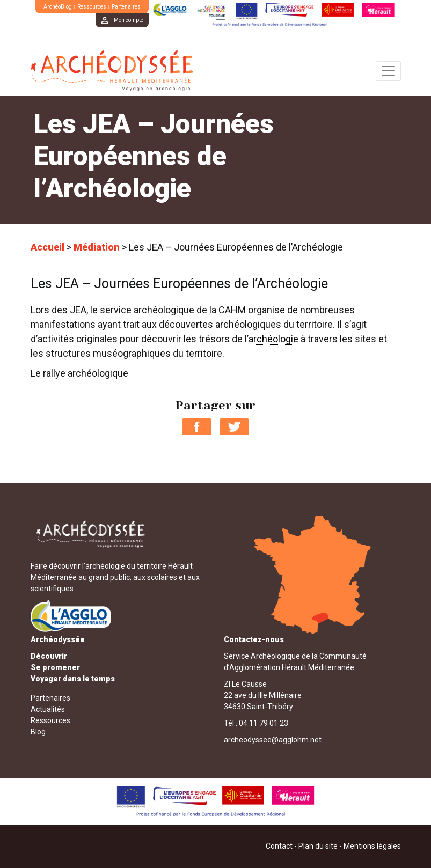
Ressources (92, 7)
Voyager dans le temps (73, 679)
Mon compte (129, 20)
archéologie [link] (273, 339)
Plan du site (318, 846)
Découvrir (49, 656)
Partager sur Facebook (197, 427)
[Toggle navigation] (388, 71)
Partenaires (126, 7)
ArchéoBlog (58, 7)
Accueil (48, 247)
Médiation (97, 247)
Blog (38, 732)
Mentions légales (372, 846)
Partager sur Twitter (234, 427)
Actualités (48, 709)
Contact (279, 846)
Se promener (55, 667)
